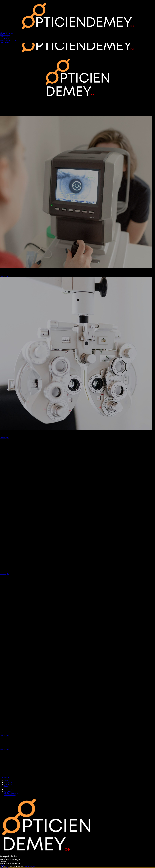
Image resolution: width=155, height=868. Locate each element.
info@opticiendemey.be (12, 793)
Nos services (8, 782)
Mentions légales (30, 867)
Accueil (6, 781)
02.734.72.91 (8, 789)
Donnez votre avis (10, 795)
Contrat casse (8, 784)
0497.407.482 (8, 791)
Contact (6, 786)
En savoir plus (5, 276)
